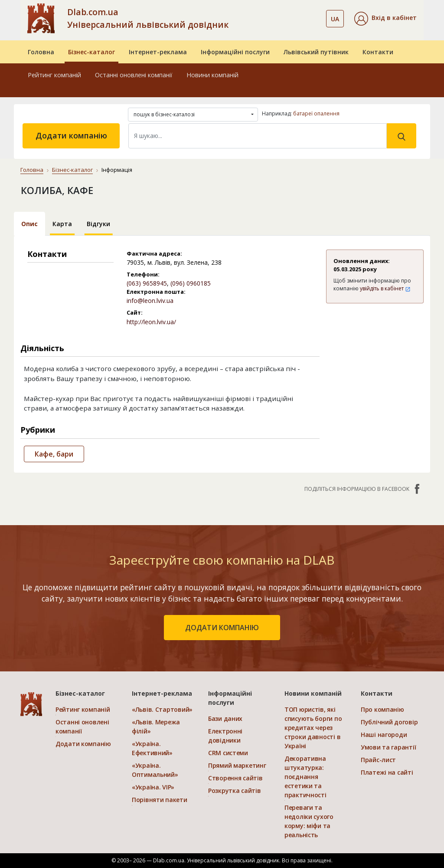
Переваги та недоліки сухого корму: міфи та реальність (309, 821)
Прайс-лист (378, 760)
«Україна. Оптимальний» (155, 770)
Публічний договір (389, 722)
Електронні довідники (225, 736)
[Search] (258, 136)
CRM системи (228, 753)
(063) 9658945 (147, 283)
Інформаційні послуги (235, 52)
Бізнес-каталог (91, 52)
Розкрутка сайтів (235, 791)
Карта (62, 224)
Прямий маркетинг (237, 765)
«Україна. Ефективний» (152, 748)
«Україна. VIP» (153, 787)
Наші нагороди (384, 735)
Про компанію (382, 709)
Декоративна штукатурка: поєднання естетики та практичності (305, 777)
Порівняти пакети (160, 800)
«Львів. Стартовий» (162, 709)
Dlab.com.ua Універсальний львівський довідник (148, 18)
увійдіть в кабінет (385, 288)
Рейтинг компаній (54, 75)
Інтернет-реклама (158, 52)
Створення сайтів (235, 778)
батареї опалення (316, 113)
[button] (385, 19)
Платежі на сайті (387, 772)
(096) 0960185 (191, 283)
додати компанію (222, 628)
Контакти (378, 52)
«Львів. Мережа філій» (156, 727)
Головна (41, 52)
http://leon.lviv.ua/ (151, 322)
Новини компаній (212, 75)
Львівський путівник (316, 52)
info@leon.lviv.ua (150, 301)
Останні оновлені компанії (134, 75)
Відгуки (98, 224)
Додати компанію (71, 135)
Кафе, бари (54, 454)
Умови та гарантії (388, 747)
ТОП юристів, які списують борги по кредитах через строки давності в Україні (313, 728)
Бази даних (225, 718)
